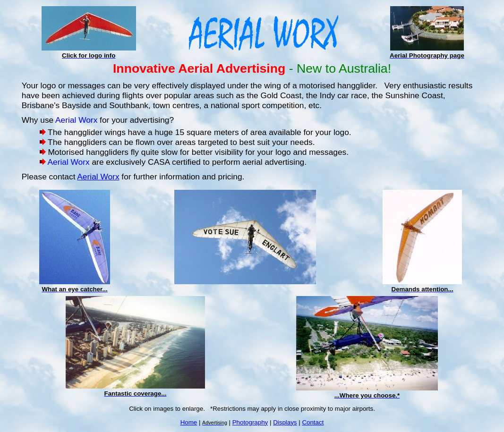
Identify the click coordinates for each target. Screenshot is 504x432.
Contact (313, 422)
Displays (285, 422)
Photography (250, 422)
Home (189, 422)
